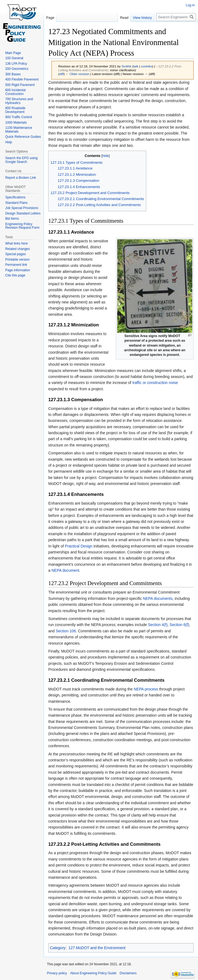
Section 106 (66, 631)
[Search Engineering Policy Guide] (176, 17)
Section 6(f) (179, 625)
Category (58, 948)
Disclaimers (128, 973)
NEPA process (146, 689)
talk (136, 66)
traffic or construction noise (155, 383)
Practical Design (79, 546)
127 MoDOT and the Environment (97, 948)
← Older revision (77, 74)
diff (61, 74)
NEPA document (65, 570)
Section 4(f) (158, 625)
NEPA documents (158, 598)
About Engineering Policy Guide (93, 973)
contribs (147, 66)
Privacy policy (57, 973)
